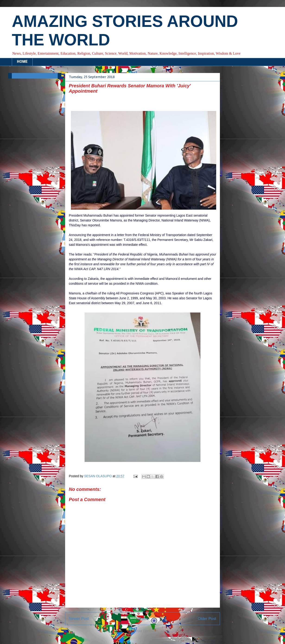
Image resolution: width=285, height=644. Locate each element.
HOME (22, 62)
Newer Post (79, 619)
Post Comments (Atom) (152, 631)
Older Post (207, 619)
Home (143, 619)
